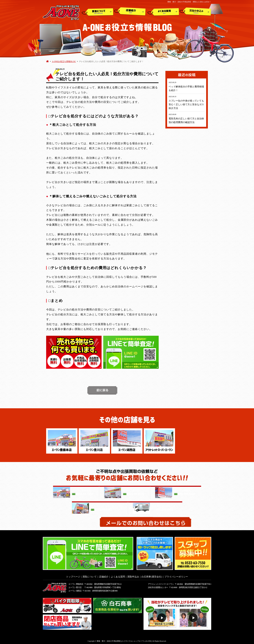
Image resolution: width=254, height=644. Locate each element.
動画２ (194, 617)
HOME (47, 61)
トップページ (73, 576)
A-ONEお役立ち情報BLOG (64, 61)
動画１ (162, 617)
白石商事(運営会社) (152, 576)
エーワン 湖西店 (75, 590)
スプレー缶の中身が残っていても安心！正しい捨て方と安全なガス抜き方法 (186, 104)
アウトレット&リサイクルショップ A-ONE (61, 12)
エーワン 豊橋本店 (76, 583)
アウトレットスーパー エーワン (161, 583)
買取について (98, 12)
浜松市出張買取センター (158, 586)
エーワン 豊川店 (75, 586)
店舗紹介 (130, 12)
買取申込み (195, 12)
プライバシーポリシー (176, 576)
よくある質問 (163, 12)
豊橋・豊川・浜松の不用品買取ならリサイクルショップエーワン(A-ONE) (124, 640)
